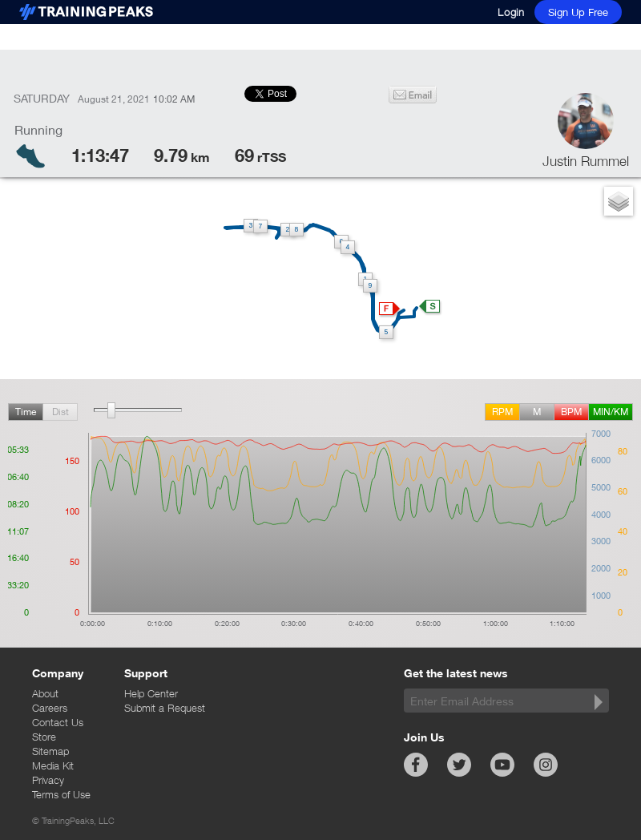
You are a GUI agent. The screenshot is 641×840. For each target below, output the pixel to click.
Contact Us (58, 722)
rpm (502, 412)
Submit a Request (165, 708)
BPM (571, 412)
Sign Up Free (578, 12)
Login (511, 12)
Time (26, 412)
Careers (50, 708)
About (45, 693)
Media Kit (53, 765)
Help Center (151, 693)
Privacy (48, 780)
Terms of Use (61, 794)
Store (44, 737)
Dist (60, 412)
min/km (611, 412)
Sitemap (50, 751)
